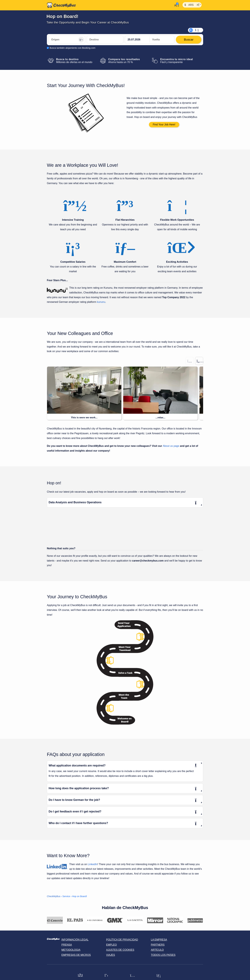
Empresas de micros (76, 955)
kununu (101, 302)
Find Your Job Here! (164, 125)
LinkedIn (93, 864)
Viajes (111, 955)
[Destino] (105, 40)
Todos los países (163, 955)
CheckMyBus (54, 896)
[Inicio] (61, 5)
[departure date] (137, 40)
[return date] (162, 40)
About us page (171, 446)
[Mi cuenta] (176, 5)
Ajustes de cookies (120, 950)
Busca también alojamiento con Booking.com (72, 48)
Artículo (157, 950)
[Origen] (67, 40)
